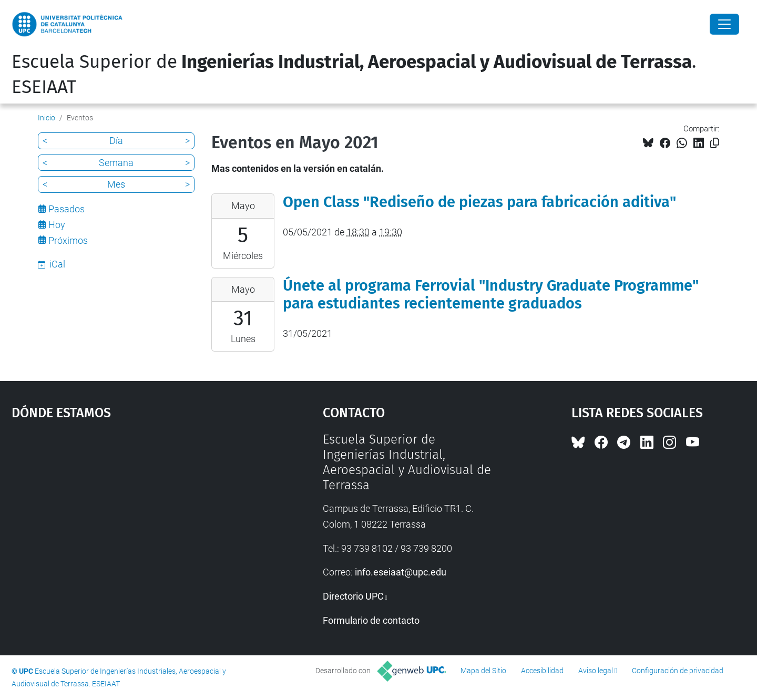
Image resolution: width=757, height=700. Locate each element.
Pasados (67, 209)
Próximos (68, 240)
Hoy (57, 225)
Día (116, 141)
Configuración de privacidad (678, 671)
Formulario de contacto (371, 620)
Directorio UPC (353, 596)
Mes (116, 184)
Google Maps (130, 511)
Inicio (47, 118)
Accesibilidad (542, 671)
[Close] (724, 24)
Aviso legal (596, 671)
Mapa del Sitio (483, 671)
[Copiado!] (715, 143)
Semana (116, 163)
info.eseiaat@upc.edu (401, 572)
